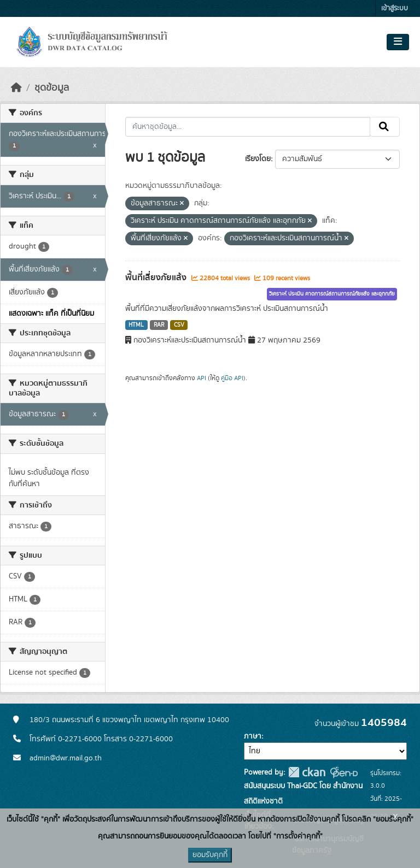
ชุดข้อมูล (52, 88)
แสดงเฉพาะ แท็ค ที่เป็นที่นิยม (51, 314)
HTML (136, 325)
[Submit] (385, 127)
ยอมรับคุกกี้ (210, 855)
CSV (179, 325)
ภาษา (253, 736)
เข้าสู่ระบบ (395, 8)
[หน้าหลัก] (16, 88)
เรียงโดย (258, 159)
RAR (159, 325)
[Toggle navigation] (398, 42)
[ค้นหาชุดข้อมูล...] (248, 127)
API (202, 378)
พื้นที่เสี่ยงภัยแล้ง (157, 277)
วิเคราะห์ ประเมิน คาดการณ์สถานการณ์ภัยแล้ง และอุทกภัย (332, 294)
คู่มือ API (232, 378)
